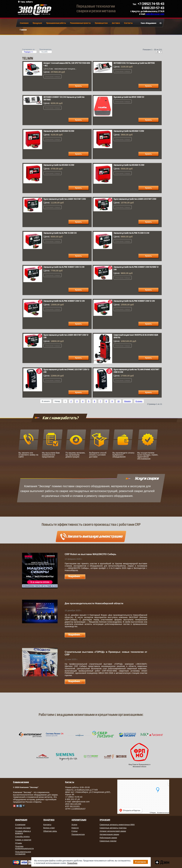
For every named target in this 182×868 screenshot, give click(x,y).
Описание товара (53, 77)
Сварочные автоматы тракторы (113, 828)
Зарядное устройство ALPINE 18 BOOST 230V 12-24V (64, 267)
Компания (24, 23)
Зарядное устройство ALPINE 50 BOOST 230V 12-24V (134, 301)
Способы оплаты (22, 837)
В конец (139, 401)
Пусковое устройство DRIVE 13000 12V (129, 97)
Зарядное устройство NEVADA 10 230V (59, 131)
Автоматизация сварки (109, 834)
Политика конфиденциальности (25, 847)
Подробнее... (75, 576)
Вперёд (128, 401)
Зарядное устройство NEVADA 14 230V (59, 165)
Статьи (75, 831)
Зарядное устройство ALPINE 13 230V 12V (60, 233)
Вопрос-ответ (49, 828)
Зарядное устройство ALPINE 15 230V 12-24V (131, 233)
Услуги (74, 825)
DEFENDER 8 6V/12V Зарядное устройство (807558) (134, 63)
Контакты (128, 23)
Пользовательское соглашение (23, 853)
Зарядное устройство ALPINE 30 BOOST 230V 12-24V (64, 301)
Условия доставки (23, 828)
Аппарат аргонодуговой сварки (113, 831)
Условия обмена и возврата (23, 832)
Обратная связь (50, 831)
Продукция (37, 23)
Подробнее (72, 863)
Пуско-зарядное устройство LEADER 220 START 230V (135, 199)
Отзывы (19, 843)
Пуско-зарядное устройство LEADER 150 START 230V (65, 199)
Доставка (116, 23)
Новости (75, 828)
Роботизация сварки (108, 838)
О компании (20, 825)
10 (118, 401)
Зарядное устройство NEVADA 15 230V (129, 165)
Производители (101, 23)
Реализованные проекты (80, 23)
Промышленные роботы (56, 23)
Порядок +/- (29, 52)
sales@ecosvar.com (155, 14)
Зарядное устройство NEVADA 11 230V (129, 131)
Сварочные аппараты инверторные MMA (117, 825)
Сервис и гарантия (23, 840)
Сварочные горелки (108, 841)
